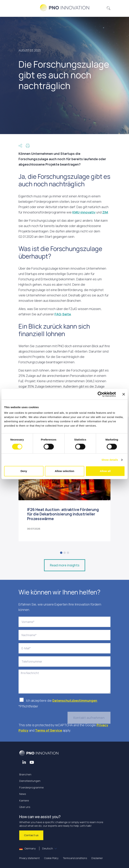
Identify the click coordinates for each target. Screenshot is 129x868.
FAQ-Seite (63, 314)
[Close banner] (124, 394)
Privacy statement (29, 858)
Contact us (31, 835)
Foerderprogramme (31, 787)
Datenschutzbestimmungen (75, 700)
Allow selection (64, 471)
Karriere (24, 801)
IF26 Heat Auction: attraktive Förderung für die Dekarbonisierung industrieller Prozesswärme (63, 514)
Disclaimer (97, 858)
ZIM (105, 212)
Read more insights (65, 565)
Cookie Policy (51, 858)
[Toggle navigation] (23, 8)
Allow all (105, 471)
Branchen (25, 774)
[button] (109, 8)
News (23, 794)
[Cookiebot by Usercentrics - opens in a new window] (100, 394)
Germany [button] (36, 848)
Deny (24, 471)
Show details (110, 460)
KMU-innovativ (84, 212)
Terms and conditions (75, 858)
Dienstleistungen (30, 781)
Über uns (25, 807)
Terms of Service (49, 730)
